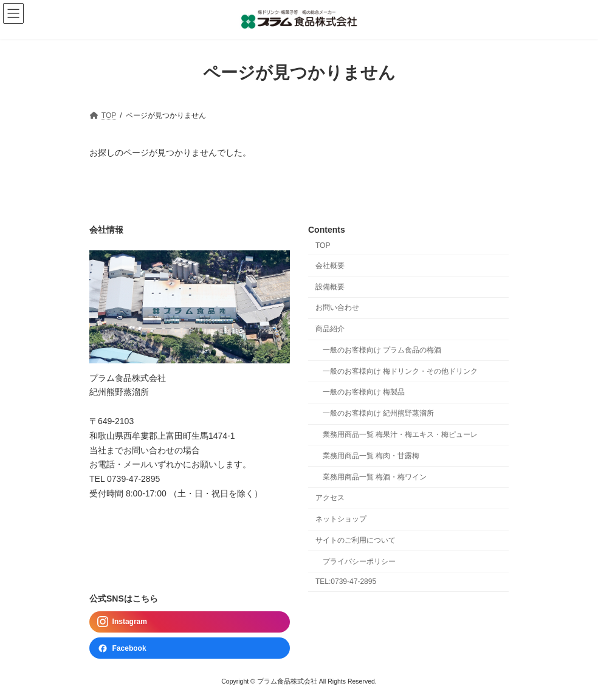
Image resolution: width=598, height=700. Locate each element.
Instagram (122, 622)
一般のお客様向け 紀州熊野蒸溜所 (378, 413)
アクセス (330, 498)
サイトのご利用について (356, 540)
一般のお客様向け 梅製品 (364, 392)
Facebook (122, 648)
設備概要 (330, 286)
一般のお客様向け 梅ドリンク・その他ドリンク (400, 371)
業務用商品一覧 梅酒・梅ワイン (375, 476)
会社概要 (330, 266)
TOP (323, 245)
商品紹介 (330, 329)
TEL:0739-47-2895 (346, 582)
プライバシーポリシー (359, 561)
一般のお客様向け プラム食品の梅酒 (382, 350)
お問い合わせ (337, 307)
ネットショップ (341, 519)
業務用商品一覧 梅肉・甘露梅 (371, 456)
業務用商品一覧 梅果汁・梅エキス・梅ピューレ (400, 434)
